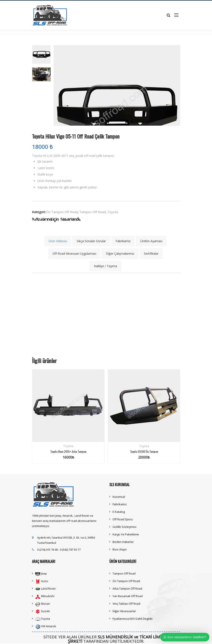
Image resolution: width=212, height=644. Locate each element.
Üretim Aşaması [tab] (151, 241)
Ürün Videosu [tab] (58, 241)
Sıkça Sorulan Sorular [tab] (91, 241)
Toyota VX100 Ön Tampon (144, 451)
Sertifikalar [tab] (151, 253)
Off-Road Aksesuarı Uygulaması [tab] (74, 253)
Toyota (113, 212)
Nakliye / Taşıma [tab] (105, 266)
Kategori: (39, 212)
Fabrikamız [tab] (123, 241)
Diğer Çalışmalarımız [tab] (120, 253)
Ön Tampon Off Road (62, 212)
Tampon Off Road (92, 212)
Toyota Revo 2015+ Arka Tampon (68, 451)
